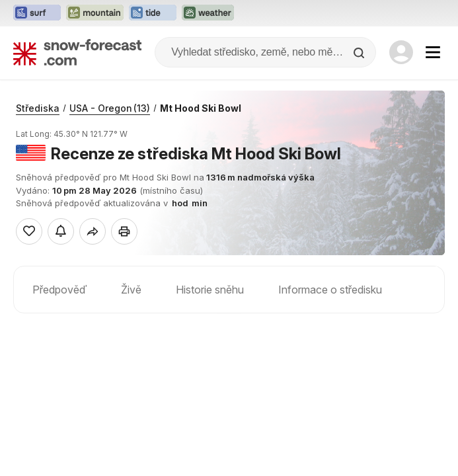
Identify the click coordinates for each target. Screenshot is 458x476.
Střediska (38, 108)
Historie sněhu (210, 290)
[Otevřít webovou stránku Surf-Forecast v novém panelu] (37, 13)
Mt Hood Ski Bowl (201, 108)
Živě (131, 290)
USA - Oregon (110, 108)
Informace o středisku (330, 290)
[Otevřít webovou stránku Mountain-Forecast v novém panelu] (95, 13)
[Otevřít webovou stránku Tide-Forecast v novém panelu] (153, 13)
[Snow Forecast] (77, 52)
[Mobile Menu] (433, 52)
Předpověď (59, 290)
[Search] (360, 53)
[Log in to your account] (401, 52)
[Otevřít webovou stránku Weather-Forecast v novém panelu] (208, 13)
